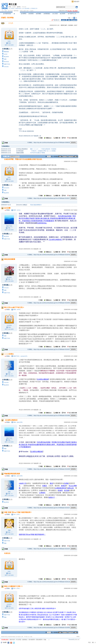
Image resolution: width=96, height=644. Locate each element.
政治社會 (10, 11)
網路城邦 (77, 2)
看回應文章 (56, 20)
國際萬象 (16, 11)
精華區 (24, 14)
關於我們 (12, 640)
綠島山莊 (71, 488)
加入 (93, 642)
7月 (25, 483)
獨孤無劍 (6, 52)
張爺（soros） (17, 210)
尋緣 (5, 449)
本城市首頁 (7, 14)
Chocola (24, 7)
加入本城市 (12, 8)
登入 (90, 642)
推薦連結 (47, 14)
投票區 (31, 14)
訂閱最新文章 (34, 8)
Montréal (6, 62)
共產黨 (66, 483)
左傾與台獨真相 (43, 379)
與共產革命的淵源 (65, 216)
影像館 (38, 14)
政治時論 (10, 18)
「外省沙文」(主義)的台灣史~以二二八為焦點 (43, 151)
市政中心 (72, 14)
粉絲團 (5, 642)
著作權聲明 (32, 640)
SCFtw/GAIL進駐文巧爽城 (38, 153)
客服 (45, 640)
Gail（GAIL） (17, 514)
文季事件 (42, 493)
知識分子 (52, 497)
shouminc (7, 188)
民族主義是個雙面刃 (36, 205)
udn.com (77, 640)
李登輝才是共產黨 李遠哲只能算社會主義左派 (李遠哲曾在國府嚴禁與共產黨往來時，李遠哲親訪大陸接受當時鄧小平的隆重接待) (47, 218)
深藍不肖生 (7, 64)
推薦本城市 (18, 8)
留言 (6, 45)
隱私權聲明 (39, 640)
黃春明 (60, 490)
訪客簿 (62, 14)
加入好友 (11, 45)
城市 (6, 11)
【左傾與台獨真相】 (55, 239)
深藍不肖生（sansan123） (21, 356)
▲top (78, 636)
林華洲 (63, 486)
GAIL (9, 41)
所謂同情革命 (42, 223)
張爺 (5, 59)
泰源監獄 (63, 488)
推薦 (76, 25)
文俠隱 (14, 7)
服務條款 (25, 640)
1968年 (21, 483)
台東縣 (57, 488)
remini (6, 54)
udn (3, 11)
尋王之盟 (13, 4)
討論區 (16, 14)
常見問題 (19, 640)
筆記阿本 (6, 57)
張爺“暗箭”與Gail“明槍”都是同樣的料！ (32, 534)
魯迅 (51, 483)
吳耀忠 (45, 486)
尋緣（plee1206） (18, 422)
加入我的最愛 (26, 8)
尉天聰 (67, 490)
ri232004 (9, 325)
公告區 (55, 14)
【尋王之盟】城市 (24, 11)
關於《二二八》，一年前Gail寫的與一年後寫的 (43, 149)
